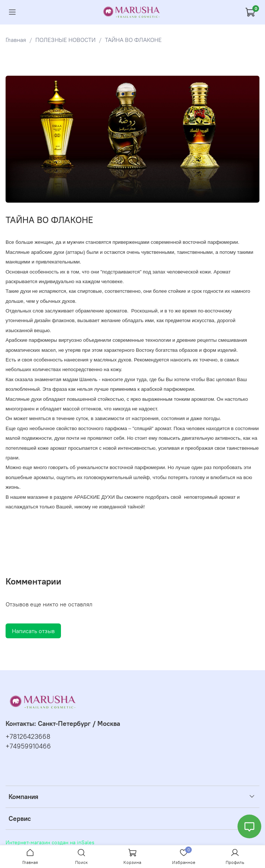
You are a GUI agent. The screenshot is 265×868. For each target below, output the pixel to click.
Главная (16, 40)
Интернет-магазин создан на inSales (50, 842)
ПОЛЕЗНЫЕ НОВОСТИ (65, 40)
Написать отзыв (33, 631)
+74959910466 (28, 746)
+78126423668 (28, 737)
